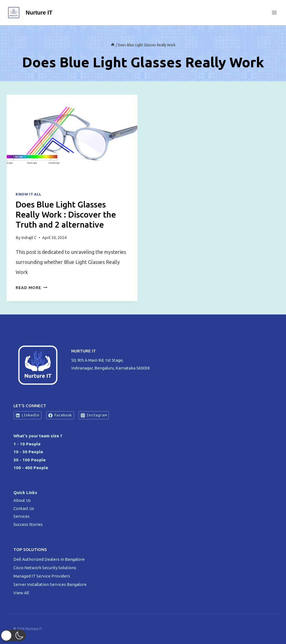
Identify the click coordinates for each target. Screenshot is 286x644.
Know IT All (29, 194)
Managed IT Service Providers (42, 576)
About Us (22, 500)
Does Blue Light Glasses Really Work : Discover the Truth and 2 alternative (66, 214)
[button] (15, 636)
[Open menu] (274, 12)
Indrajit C (29, 238)
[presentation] (72, 138)
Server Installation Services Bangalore (50, 584)
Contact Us (24, 508)
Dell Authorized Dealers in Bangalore (49, 559)
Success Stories (28, 524)
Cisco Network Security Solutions (45, 568)
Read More (31, 288)
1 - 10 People (27, 444)
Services (22, 516)
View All (21, 593)
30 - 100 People (29, 460)
